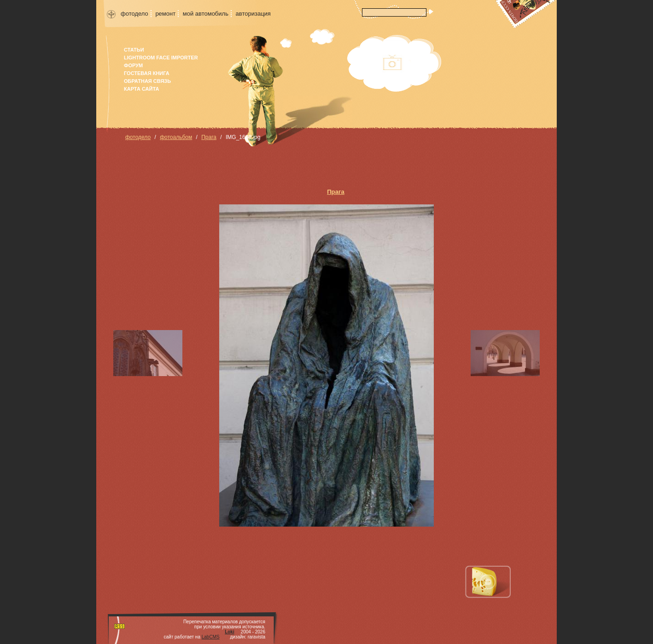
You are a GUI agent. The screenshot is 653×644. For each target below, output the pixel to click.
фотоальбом (176, 137)
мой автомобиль (206, 14)
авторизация (253, 14)
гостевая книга (147, 73)
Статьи (134, 50)
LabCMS (211, 637)
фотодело (134, 14)
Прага (209, 137)
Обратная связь (147, 81)
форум (133, 65)
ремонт (165, 14)
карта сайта (141, 89)
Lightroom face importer (161, 58)
